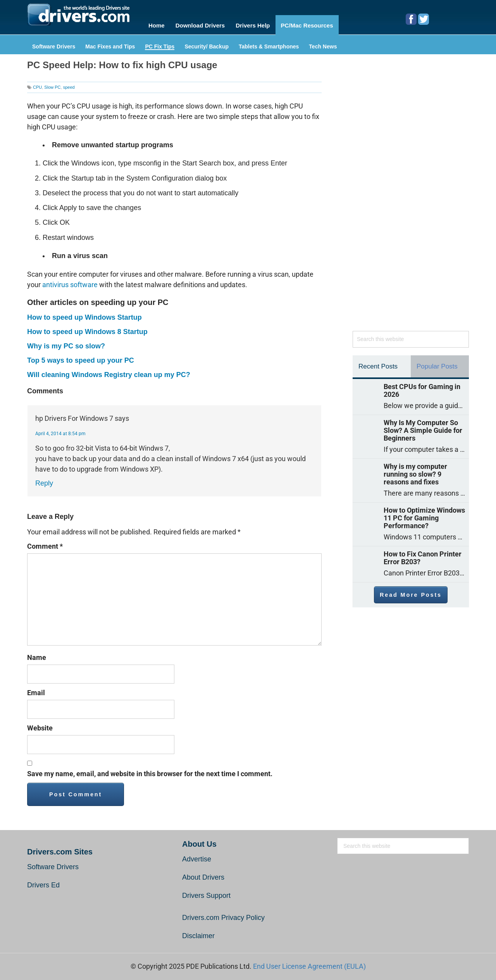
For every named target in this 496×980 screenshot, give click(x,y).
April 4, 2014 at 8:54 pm (60, 431)
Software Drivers (54, 44)
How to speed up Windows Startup (84, 314)
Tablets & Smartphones (269, 44)
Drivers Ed (43, 882)
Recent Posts (378, 363)
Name (37, 654)
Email (36, 690)
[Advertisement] (411, 193)
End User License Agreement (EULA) (309, 963)
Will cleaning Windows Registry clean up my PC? (109, 372)
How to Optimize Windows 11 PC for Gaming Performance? (424, 515)
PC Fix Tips (160, 44)
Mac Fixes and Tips (110, 44)
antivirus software (70, 282)
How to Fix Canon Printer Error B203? (423, 555)
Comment (45, 543)
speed (69, 84)
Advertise (197, 856)
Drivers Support (206, 892)
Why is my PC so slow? (66, 343)
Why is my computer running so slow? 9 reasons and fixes (415, 471)
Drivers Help (256, 24)
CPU (37, 84)
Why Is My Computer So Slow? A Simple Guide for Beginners (423, 427)
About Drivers (203, 874)
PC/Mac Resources (313, 24)
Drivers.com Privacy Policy (223, 915)
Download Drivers (201, 24)
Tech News (323, 44)
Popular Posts (437, 363)
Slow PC (52, 84)
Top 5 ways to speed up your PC (81, 357)
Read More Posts (411, 592)
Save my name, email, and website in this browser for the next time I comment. (150, 771)
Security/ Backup (207, 44)
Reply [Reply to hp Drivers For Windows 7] (44, 480)
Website (40, 725)
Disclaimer (198, 933)
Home (157, 24)
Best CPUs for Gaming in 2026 (422, 388)
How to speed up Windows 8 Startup (87, 329)
